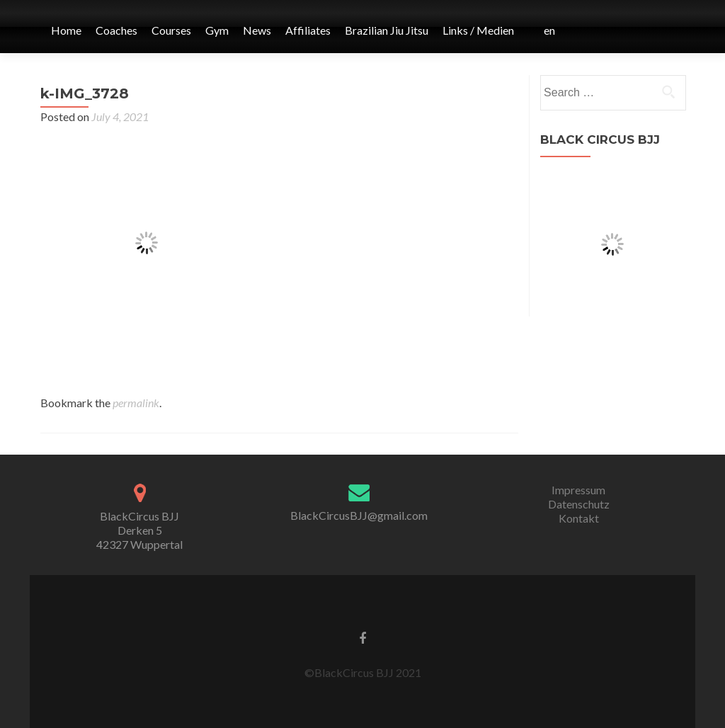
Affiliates (308, 30)
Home (66, 30)
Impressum (578, 490)
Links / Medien (478, 30)
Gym (217, 30)
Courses (171, 30)
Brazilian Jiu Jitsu (387, 30)
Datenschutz (579, 504)
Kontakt (579, 518)
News (257, 30)
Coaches (116, 30)
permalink (136, 403)
